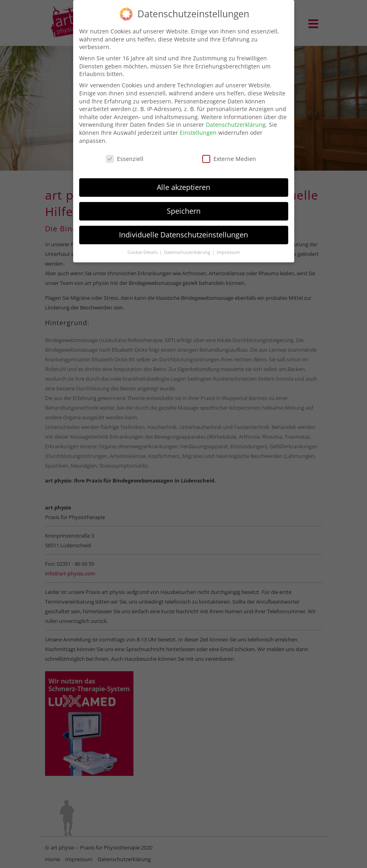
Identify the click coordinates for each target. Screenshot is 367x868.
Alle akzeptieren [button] (183, 183)
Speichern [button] (184, 207)
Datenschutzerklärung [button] (188, 248)
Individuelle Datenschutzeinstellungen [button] (183, 230)
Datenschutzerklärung (236, 121)
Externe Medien (229, 155)
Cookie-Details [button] (143, 248)
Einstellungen (198, 128)
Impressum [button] (228, 248)
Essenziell (125, 155)
